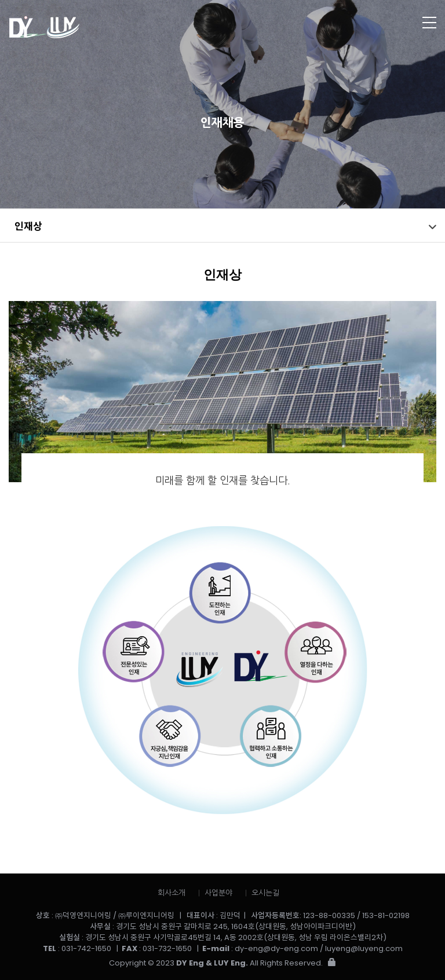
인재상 (28, 225)
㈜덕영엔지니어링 (111, 27)
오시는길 (265, 893)
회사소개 (172, 893)
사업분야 (218, 893)
